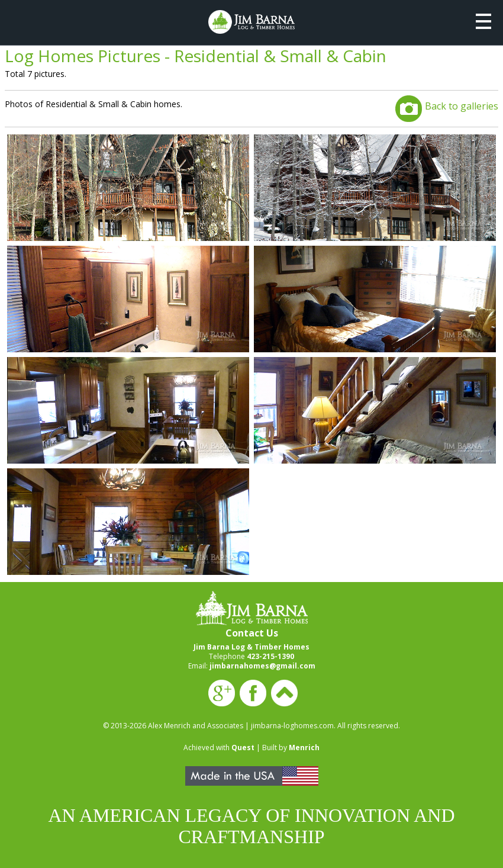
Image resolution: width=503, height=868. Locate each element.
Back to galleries (462, 106)
